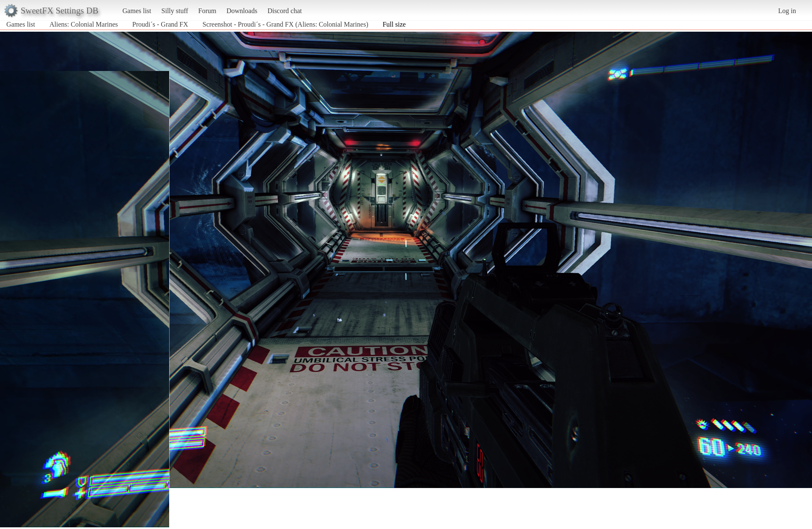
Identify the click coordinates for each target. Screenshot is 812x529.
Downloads (242, 11)
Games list (137, 11)
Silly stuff (175, 11)
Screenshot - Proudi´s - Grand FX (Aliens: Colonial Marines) (285, 24)
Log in (787, 11)
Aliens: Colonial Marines (84, 24)
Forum (207, 11)
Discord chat (284, 11)
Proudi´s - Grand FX (160, 24)
